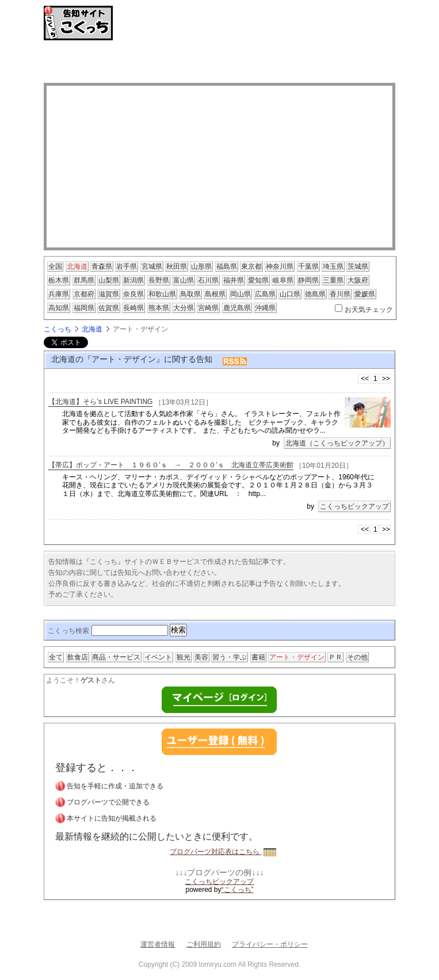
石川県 (208, 280)
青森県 (102, 266)
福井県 (234, 280)
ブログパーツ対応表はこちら (223, 852)
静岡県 (308, 280)
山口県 (290, 294)
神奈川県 (280, 266)
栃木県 (59, 280)
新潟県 (133, 280)
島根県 (215, 294)
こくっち (58, 329)
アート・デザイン (297, 657)
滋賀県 (109, 294)
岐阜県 (283, 280)
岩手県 (127, 266)
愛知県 (258, 280)
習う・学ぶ (230, 657)
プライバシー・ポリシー (270, 944)
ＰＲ (335, 657)
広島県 (265, 294)
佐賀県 (109, 308)
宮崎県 (208, 308)
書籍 (258, 657)
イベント (158, 657)
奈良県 (133, 294)
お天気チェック (369, 310)
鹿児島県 (237, 308)
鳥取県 (190, 294)
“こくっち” (238, 890)
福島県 (227, 266)
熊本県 (159, 308)
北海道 (77, 266)
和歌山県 (162, 294)
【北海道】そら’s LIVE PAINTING (100, 402)
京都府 (84, 294)
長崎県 (133, 308)
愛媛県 (365, 294)
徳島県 (315, 294)
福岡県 (84, 308)
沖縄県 (265, 308)
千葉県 (308, 266)
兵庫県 (59, 294)
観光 (184, 657)
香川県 (340, 294)
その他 (357, 657)
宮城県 (152, 266)
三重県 (333, 280)
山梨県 (109, 280)
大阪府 (358, 280)
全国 (55, 266)
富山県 (184, 280)
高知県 (59, 308)
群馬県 (84, 280)
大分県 (184, 308)
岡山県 (241, 294)
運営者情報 (158, 944)
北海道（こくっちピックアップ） (337, 443)
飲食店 (78, 657)
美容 (201, 657)
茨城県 (358, 266)
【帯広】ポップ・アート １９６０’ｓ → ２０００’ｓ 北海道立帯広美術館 (171, 465)
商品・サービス (116, 657)
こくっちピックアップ (354, 506)
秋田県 (177, 266)
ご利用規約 (204, 944)
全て (56, 657)
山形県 (201, 266)
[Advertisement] (219, 63)
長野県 (159, 280)
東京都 (251, 266)
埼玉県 (333, 266)
